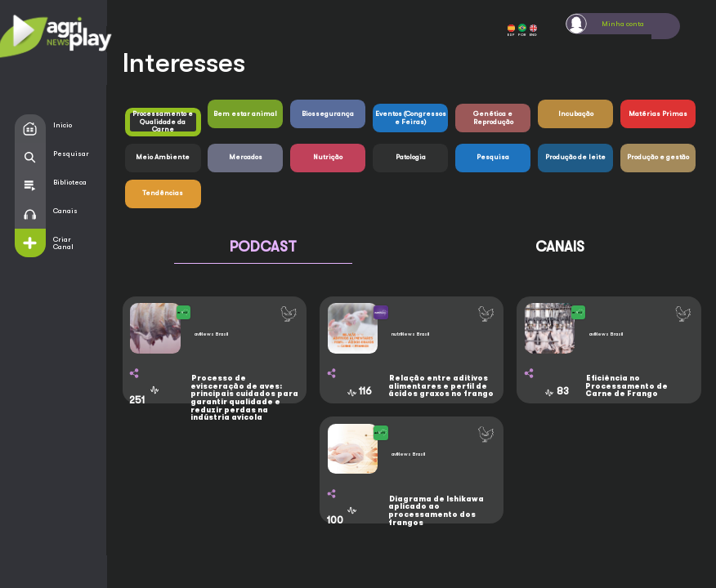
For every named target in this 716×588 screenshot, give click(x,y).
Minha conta (623, 24)
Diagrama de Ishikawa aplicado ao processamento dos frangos (436, 511)
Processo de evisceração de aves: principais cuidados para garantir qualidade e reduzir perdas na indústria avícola (244, 398)
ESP (511, 31)
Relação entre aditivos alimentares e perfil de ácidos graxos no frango (441, 386)
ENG (533, 31)
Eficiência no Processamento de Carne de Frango (626, 386)
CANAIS (560, 247)
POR (522, 30)
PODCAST (263, 247)
